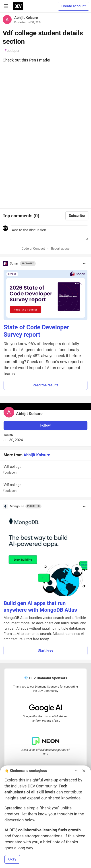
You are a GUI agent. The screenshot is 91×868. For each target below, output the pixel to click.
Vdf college (45, 470)
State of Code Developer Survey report (36, 331)
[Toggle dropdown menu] (85, 263)
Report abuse (60, 249)
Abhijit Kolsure (26, 18)
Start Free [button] (45, 650)
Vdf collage (45, 488)
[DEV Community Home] (18, 6)
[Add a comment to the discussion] (49, 233)
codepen (12, 51)
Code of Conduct (33, 249)
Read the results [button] (45, 385)
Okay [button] (12, 859)
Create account (73, 6)
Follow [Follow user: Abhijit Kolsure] (46, 425)
